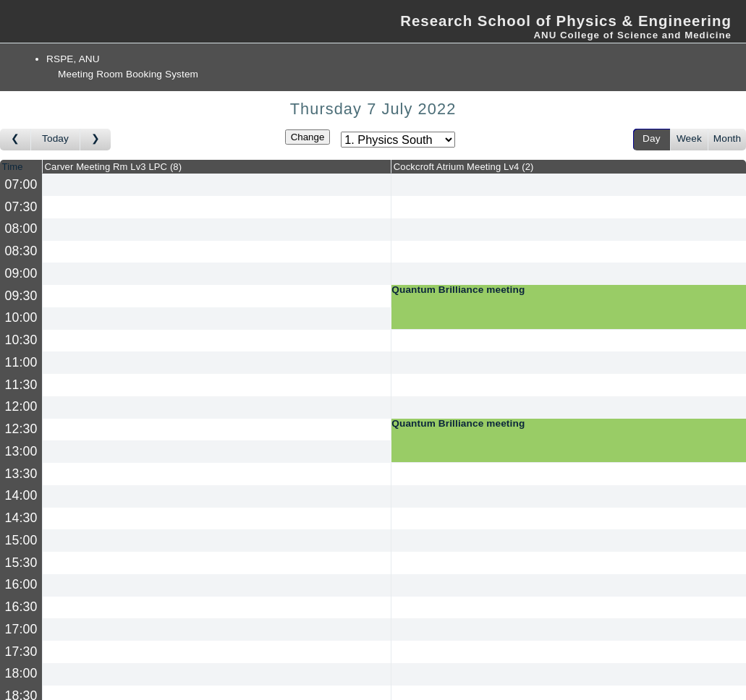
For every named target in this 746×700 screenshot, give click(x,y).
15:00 (21, 540)
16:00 (21, 584)
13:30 (21, 474)
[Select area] (398, 140)
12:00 (21, 406)
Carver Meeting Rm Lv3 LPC (114, 167)
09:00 (21, 273)
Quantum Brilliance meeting (458, 290)
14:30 (21, 518)
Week (689, 138)
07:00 (21, 184)
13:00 (21, 451)
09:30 (21, 296)
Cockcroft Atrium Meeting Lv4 (464, 167)
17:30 (21, 652)
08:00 (21, 229)
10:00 (21, 317)
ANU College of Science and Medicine (632, 35)
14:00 (21, 495)
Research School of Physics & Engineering (566, 21)
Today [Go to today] (55, 138)
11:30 (21, 385)
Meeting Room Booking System (128, 74)
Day (652, 138)
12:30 (21, 429)
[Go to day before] (16, 140)
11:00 (21, 362)
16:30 (21, 607)
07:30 (21, 207)
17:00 (21, 629)
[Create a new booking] (217, 185)
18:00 (21, 673)
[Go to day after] (96, 140)
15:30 (21, 563)
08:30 (21, 251)
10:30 (21, 340)
